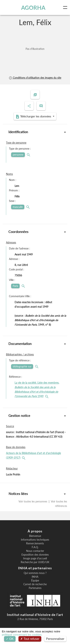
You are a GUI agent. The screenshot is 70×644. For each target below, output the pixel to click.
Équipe (35, 581)
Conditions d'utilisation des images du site (35, 78)
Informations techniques (35, 540)
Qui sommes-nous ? (35, 573)
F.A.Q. (35, 547)
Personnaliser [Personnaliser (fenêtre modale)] (55, 639)
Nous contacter (35, 551)
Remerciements (35, 543)
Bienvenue (35, 536)
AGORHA (33, 7)
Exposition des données (35, 555)
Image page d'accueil (35, 558)
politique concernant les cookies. (22, 635)
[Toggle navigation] (66, 7)
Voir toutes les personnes (33, 501)
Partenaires (35, 588)
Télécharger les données (34, 116)
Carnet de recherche (35, 584)
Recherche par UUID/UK (35, 562)
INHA (35, 577)
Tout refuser (30, 639)
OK (10, 639)
